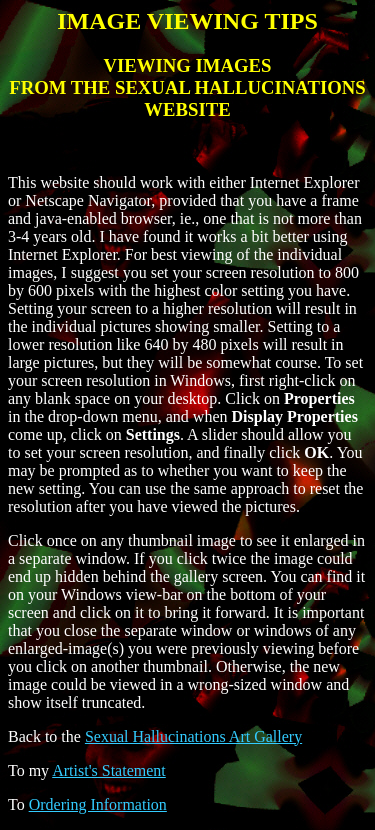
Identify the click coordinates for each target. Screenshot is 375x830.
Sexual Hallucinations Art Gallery (193, 736)
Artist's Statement (109, 770)
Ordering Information (98, 804)
